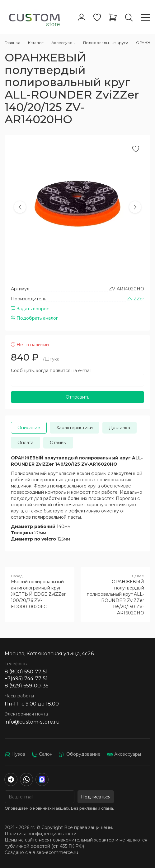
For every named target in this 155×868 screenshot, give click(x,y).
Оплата (26, 443)
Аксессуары (124, 754)
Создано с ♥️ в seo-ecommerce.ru (41, 852)
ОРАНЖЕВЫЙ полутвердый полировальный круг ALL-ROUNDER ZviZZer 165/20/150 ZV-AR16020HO (115, 594)
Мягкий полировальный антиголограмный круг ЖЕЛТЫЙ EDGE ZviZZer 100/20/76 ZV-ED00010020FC (40, 591)
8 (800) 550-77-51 (26, 672)
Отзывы (58, 443)
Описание (29, 428)
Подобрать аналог (34, 318)
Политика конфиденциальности (41, 834)
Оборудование (80, 754)
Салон (42, 754)
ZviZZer (136, 299)
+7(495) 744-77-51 (26, 679)
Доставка (120, 428)
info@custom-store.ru (32, 722)
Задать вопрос (30, 309)
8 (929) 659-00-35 (27, 686)
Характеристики (75, 428)
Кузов (15, 754)
